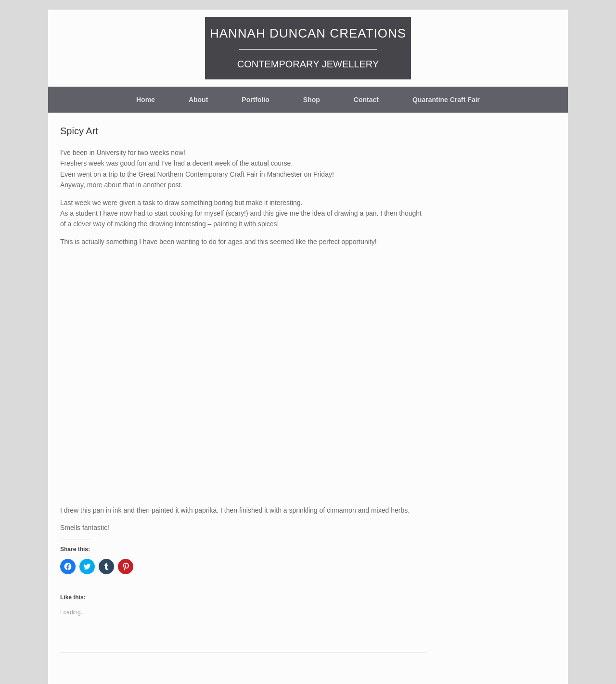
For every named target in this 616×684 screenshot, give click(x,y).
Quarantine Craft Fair (446, 100)
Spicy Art (79, 131)
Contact (366, 100)
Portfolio (256, 100)
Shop (312, 100)
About (198, 100)
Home (146, 100)
